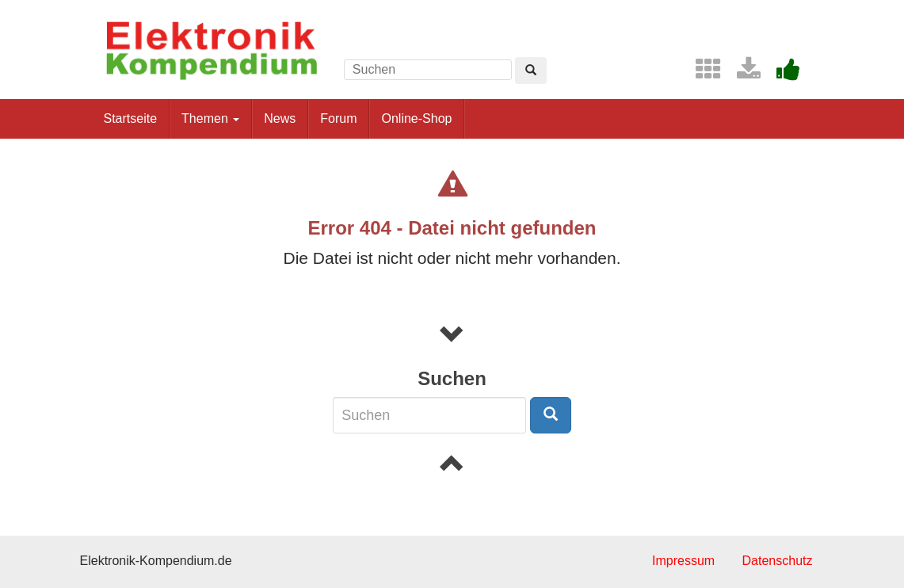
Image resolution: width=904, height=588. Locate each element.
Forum (338, 118)
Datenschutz (778, 561)
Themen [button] (210, 118)
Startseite (131, 118)
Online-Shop (416, 118)
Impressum (683, 561)
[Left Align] (531, 71)
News (280, 118)
